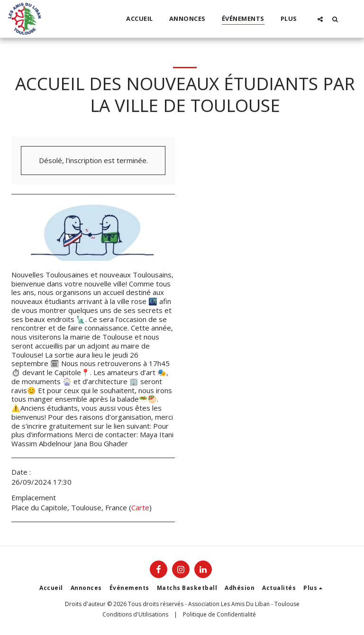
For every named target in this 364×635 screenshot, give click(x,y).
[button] (320, 19)
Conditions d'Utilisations (135, 614)
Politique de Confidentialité (219, 614)
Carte (140, 507)
